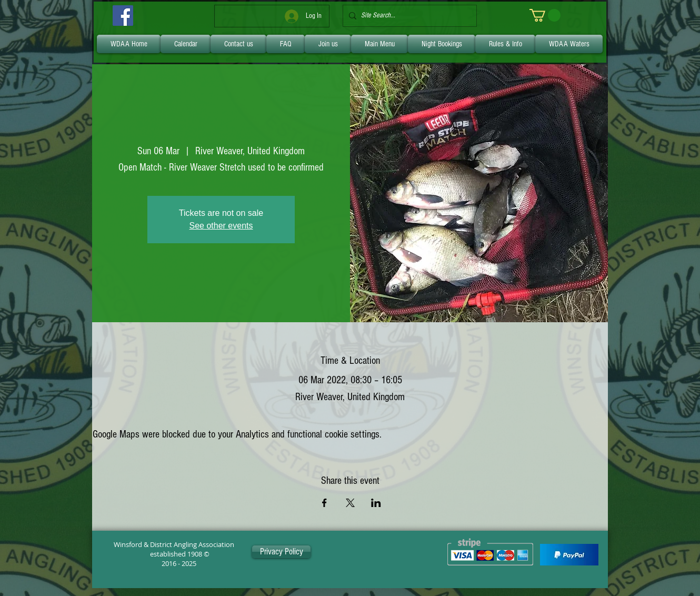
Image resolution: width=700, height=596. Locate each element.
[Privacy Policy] (281, 552)
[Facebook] (123, 16)
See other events (221, 226)
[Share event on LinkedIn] (376, 503)
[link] (545, 15)
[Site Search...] (408, 16)
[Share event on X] (350, 503)
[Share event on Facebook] (324, 503)
